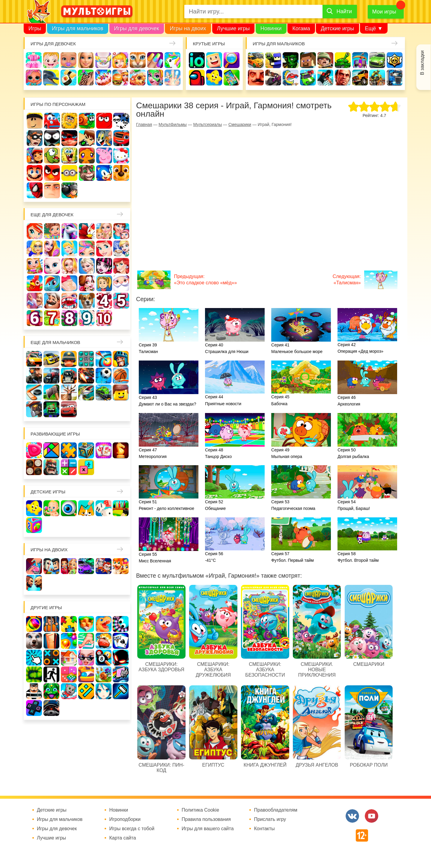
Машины (377, 60)
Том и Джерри (104, 138)
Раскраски (87, 231)
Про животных (87, 301)
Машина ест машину (291, 78)
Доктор (120, 60)
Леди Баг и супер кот (69, 138)
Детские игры (337, 28)
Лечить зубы (69, 301)
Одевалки (34, 60)
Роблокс (35, 121)
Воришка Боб (35, 138)
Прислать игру (270, 819)
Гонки (256, 60)
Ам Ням (52, 156)
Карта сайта (122, 838)
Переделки (35, 301)
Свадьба (69, 266)
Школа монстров (104, 266)
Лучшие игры (233, 28)
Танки (343, 60)
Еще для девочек (52, 215)
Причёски (52, 248)
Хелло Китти (121, 156)
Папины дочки (104, 283)
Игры (35, 28)
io (197, 60)
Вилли (52, 121)
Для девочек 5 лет (121, 301)
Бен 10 (87, 138)
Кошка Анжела (52, 266)
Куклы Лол (34, 78)
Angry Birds (52, 173)
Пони (52, 283)
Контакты (264, 829)
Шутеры (273, 78)
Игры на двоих (188, 28)
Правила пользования (206, 819)
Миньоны (69, 173)
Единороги (172, 60)
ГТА (343, 78)
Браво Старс (395, 60)
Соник (104, 173)
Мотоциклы (377, 78)
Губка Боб (69, 156)
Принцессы (69, 248)
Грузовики (395, 78)
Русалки (121, 266)
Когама (301, 28)
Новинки (271, 28)
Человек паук (35, 190)
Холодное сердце (87, 266)
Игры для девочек (137, 28)
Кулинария (68, 78)
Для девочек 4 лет (104, 301)
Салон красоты (155, 78)
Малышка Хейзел (51, 60)
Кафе (121, 248)
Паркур (325, 78)
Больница (35, 248)
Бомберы (69, 190)
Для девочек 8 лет (69, 318)
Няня (104, 231)
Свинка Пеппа (104, 156)
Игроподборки (125, 819)
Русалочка (104, 248)
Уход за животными (138, 78)
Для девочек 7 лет (52, 318)
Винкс (35, 231)
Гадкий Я (52, 190)
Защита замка (360, 60)
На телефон (232, 78)
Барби (86, 60)
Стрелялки (273, 60)
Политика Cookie (200, 810)
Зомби (291, 60)
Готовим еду (120, 78)
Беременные (69, 283)
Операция (172, 78)
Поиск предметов (232, 60)
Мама (121, 231)
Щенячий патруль (121, 173)
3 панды (121, 121)
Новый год (121, 283)
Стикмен (52, 138)
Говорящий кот (87, 173)
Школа (52, 231)
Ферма (35, 283)
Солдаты (325, 60)
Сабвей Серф (35, 156)
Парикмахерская (87, 248)
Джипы (360, 78)
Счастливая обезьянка (87, 156)
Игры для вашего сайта (208, 829)
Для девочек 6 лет (35, 318)
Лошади (69, 231)
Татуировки (86, 78)
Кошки (138, 60)
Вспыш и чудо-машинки (121, 138)
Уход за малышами (68, 60)
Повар (52, 301)
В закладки (422, 63)
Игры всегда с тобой (132, 829)
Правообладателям (276, 810)
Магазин (35, 266)
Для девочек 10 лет (104, 318)
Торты (103, 78)
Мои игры (384, 12)
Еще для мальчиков (55, 342)
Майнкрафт (308, 60)
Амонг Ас (197, 78)
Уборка (103, 60)
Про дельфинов (51, 78)
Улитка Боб (87, 121)
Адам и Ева (69, 121)
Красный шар (104, 121)
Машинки (308, 78)
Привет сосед (256, 78)
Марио (35, 173)
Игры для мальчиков (77, 28)
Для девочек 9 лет (87, 318)
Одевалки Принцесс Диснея (87, 283)
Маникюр (155, 60)
